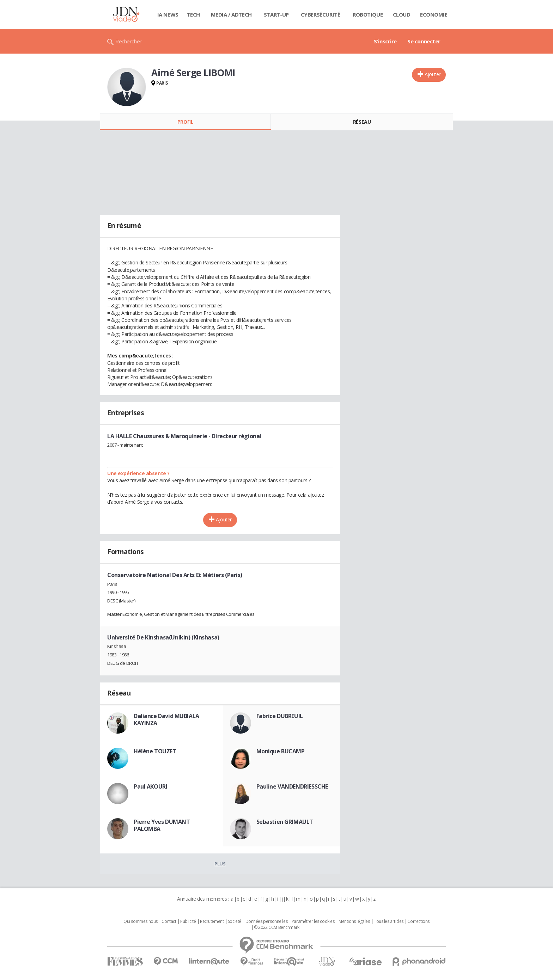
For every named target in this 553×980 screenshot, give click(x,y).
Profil (185, 122)
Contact (169, 921)
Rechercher (129, 41)
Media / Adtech (231, 14)
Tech (193, 14)
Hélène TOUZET (155, 751)
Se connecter (424, 41)
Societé (235, 921)
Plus (220, 864)
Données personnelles (267, 921)
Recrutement (212, 921)
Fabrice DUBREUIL (280, 716)
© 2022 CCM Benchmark (277, 927)
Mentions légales (354, 921)
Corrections (418, 921)
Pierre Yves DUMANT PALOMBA (162, 825)
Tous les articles (389, 921)
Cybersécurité (321, 14)
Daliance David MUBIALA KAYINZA (166, 719)
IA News (168, 14)
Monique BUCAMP (281, 751)
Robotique (368, 14)
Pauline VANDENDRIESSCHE (292, 786)
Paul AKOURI (150, 786)
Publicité (188, 921)
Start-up (276, 14)
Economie (434, 14)
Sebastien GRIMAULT (285, 822)
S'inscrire (385, 41)
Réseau (362, 122)
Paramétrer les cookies (313, 921)
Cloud (402, 14)
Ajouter (433, 74)
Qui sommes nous (141, 921)
